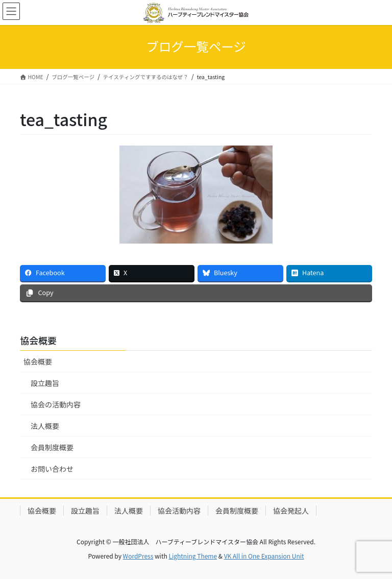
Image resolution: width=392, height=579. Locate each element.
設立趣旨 (45, 383)
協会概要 (38, 361)
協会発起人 (291, 511)
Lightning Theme (193, 556)
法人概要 (45, 426)
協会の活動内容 (56, 404)
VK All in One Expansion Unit (264, 556)
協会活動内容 (179, 511)
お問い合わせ (52, 469)
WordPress (138, 556)
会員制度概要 (52, 447)
